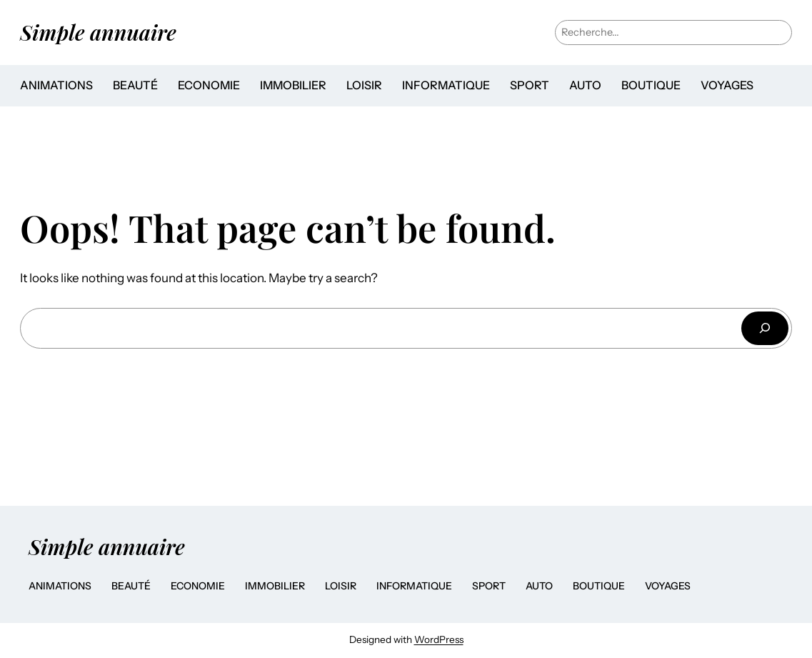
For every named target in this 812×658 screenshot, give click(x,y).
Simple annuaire (98, 32)
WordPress (439, 639)
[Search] (765, 328)
